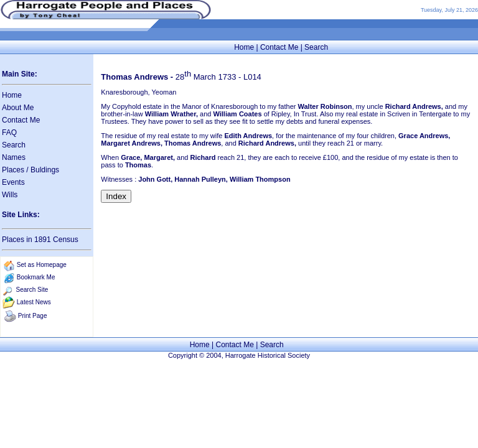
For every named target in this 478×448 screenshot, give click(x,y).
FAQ (9, 133)
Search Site (32, 290)
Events (13, 182)
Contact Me (279, 47)
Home (244, 47)
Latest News (34, 302)
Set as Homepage (42, 265)
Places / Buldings (30, 170)
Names (14, 157)
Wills (10, 195)
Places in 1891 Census (40, 240)
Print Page (33, 316)
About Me (18, 108)
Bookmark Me (36, 277)
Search (316, 47)
